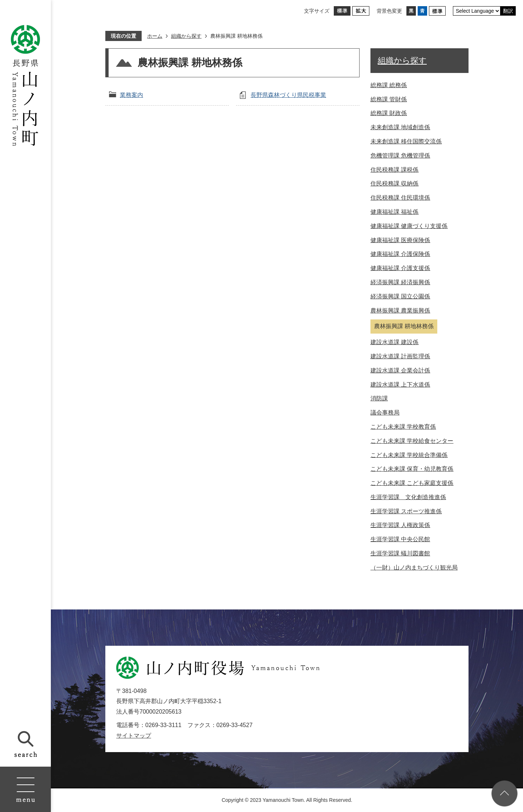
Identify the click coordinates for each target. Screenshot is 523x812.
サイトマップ (134, 736)
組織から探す (186, 36)
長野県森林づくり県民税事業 (288, 95)
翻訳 (508, 11)
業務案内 (131, 95)
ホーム (155, 36)
